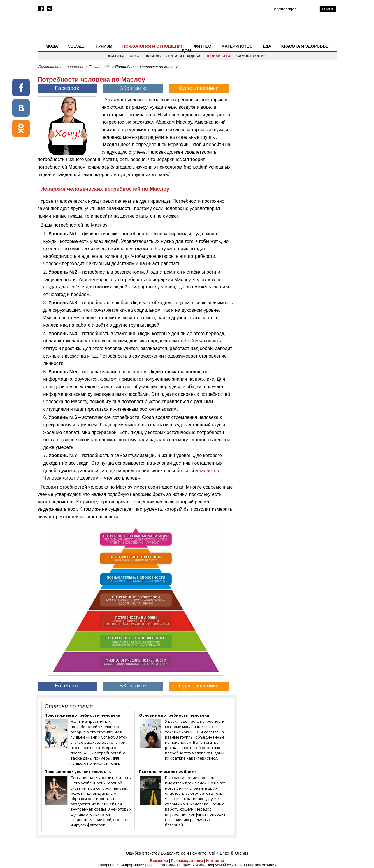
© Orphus (239, 853)
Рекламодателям (187, 861)
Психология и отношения (153, 46)
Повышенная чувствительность (78, 771)
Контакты (215, 861)
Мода (52, 46)
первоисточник (262, 865)
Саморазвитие (251, 56)
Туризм (104, 46)
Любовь (152, 56)
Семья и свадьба (183, 56)
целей (188, 341)
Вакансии (159, 861)
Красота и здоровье (305, 46)
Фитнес (203, 46)
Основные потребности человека (174, 715)
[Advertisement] (287, 113)
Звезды (77, 46)
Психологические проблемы (168, 771)
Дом (186, 51)
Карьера (116, 56)
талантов (209, 471)
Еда (267, 46)
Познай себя (218, 56)
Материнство (237, 46)
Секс (135, 56)
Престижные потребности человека (82, 715)
